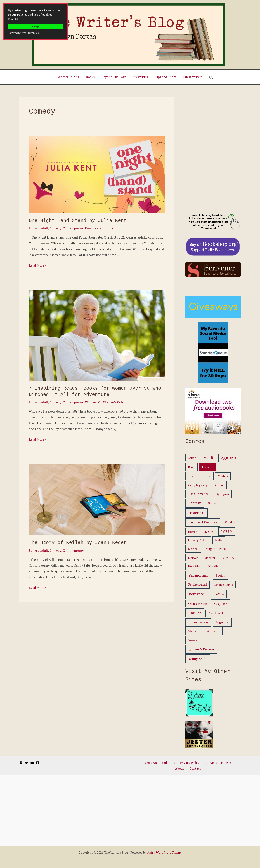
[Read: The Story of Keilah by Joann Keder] (97, 499)
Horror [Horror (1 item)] (192, 532)
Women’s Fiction (115, 402)
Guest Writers (191, 77)
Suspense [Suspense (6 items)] (220, 604)
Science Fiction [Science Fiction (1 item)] (197, 604)
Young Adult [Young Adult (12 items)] (198, 659)
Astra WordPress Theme (164, 852)
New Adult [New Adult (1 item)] (195, 566)
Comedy (55, 228)
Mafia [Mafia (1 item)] (219, 540)
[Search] (209, 77)
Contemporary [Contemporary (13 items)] (199, 476)
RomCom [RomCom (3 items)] (218, 594)
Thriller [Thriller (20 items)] (195, 613)
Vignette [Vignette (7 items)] (222, 622)
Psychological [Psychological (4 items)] (197, 585)
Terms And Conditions (155, 763)
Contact (188, 768)
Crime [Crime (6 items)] (219, 485)
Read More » (38, 265)
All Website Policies (209, 763)
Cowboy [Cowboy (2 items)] (223, 476)
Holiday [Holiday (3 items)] (230, 522)
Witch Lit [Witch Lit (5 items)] (213, 631)
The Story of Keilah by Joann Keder (78, 543)
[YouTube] (32, 763)
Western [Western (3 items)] (194, 631)
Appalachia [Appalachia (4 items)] (229, 458)
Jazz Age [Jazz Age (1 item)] (209, 532)
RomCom (106, 228)
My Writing (140, 77)
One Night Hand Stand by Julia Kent (78, 221)
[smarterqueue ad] (213, 352)
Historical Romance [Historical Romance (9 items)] (203, 522)
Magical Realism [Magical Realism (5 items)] (217, 549)
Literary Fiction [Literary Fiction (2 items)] (198, 540)
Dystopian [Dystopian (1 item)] (222, 494)
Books (91, 77)
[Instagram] (21, 763)
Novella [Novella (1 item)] (213, 566)
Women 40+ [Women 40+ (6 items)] (197, 640)
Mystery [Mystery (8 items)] (228, 558)
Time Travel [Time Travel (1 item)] (215, 613)
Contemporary (73, 228)
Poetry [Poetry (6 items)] (220, 575)
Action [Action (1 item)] (192, 458)
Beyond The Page (114, 77)
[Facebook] (38, 763)
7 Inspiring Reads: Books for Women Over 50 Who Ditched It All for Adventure (95, 392)
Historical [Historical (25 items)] (196, 513)
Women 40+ (93, 402)
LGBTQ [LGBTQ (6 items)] (227, 532)
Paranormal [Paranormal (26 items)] (198, 575)
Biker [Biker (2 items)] (191, 467)
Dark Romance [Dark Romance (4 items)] (199, 494)
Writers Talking (70, 77)
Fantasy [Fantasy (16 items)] (195, 503)
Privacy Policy (183, 763)
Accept (35, 26)
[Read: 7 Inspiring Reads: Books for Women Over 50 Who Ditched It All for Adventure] (97, 335)
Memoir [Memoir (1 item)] (193, 558)
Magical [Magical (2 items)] (193, 549)
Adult (44, 228)
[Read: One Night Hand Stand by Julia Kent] (97, 174)
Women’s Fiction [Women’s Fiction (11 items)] (201, 649)
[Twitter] (27, 763)
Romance (92, 228)
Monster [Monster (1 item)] (210, 558)
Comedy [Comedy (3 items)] (207, 467)
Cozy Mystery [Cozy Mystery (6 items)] (198, 485)
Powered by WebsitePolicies (23, 33)
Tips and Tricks (165, 77)
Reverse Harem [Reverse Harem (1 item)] (223, 585)
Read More (15, 19)
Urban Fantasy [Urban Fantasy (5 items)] (198, 622)
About (230, 763)
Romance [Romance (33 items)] (196, 594)
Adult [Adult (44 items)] (209, 457)
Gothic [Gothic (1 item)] (212, 503)
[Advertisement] (213, 152)
